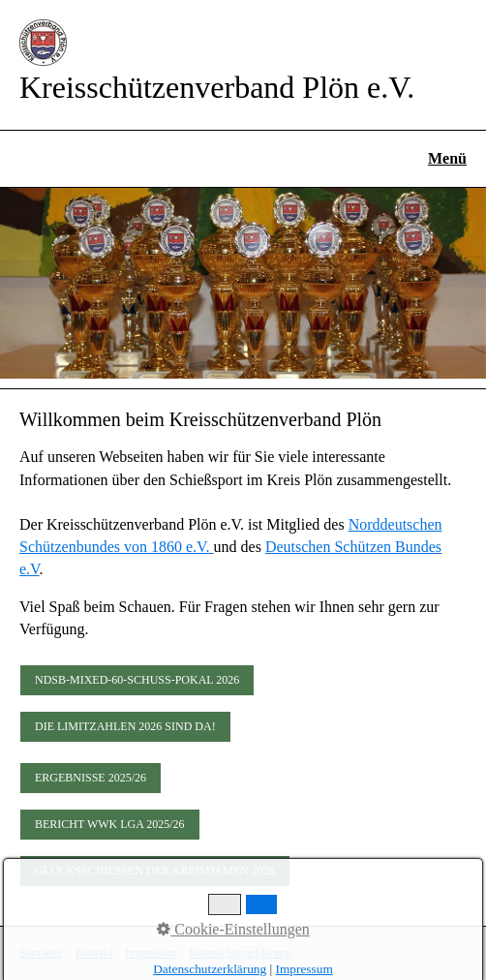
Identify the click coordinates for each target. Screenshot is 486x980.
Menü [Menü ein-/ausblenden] (447, 158)
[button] (137, 680)
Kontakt (94, 953)
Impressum (151, 953)
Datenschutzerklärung (241, 953)
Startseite (41, 953)
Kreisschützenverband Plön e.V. (217, 87)
